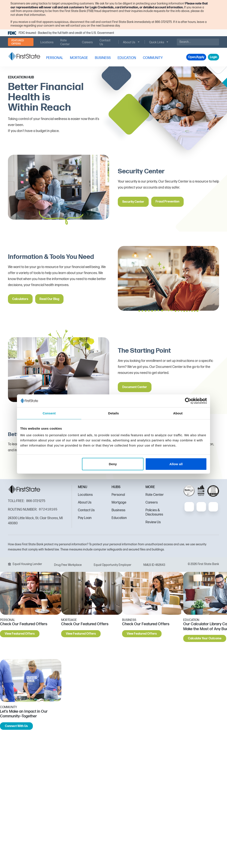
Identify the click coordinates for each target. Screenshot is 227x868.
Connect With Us (16, 726)
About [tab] (178, 413)
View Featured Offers (20, 634)
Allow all (176, 464)
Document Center (135, 387)
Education (119, 518)
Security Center (133, 202)
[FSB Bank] (24, 56)
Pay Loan (85, 518)
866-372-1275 (36, 501)
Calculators (20, 299)
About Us (85, 503)
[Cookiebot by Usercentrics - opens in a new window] (188, 401)
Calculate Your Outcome (205, 638)
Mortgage (119, 503)
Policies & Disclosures (154, 512)
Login (213, 57)
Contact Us (86, 510)
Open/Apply (196, 57)
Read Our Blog (49, 299)
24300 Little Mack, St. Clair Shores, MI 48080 (35, 521)
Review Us (153, 522)
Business (118, 510)
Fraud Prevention (167, 202)
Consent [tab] (49, 413)
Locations (85, 495)
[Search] (198, 42)
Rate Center (155, 495)
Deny (113, 464)
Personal (118, 495)
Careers (152, 503)
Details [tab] (113, 413)
